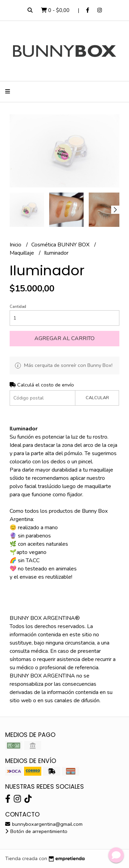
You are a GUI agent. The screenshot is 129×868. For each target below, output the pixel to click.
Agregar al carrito (64, 338)
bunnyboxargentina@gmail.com (44, 824)
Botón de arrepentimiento (36, 831)
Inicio (16, 245)
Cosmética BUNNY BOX (61, 245)
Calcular (97, 398)
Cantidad (18, 307)
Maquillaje (23, 253)
